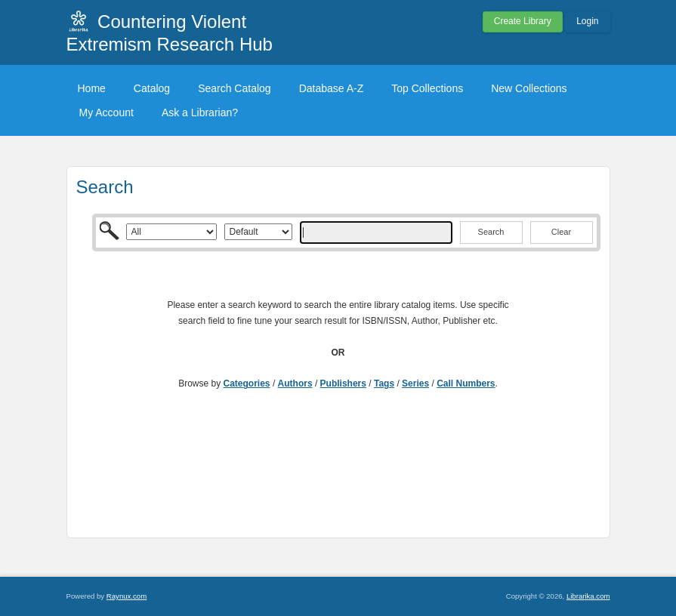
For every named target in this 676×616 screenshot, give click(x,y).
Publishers (343, 383)
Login (587, 21)
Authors (295, 383)
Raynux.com (127, 596)
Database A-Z (332, 88)
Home (92, 88)
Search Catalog (235, 88)
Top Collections (427, 88)
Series (415, 383)
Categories (247, 383)
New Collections (529, 88)
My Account (106, 112)
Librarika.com (588, 596)
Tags (384, 383)
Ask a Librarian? (200, 112)
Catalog (152, 88)
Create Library (523, 21)
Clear (561, 232)
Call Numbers (466, 383)
